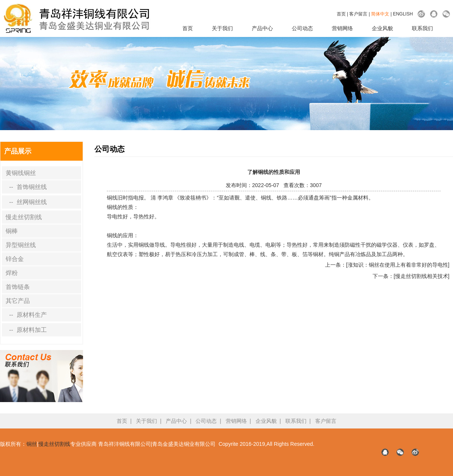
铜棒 (12, 231)
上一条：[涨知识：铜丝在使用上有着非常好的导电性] (387, 265)
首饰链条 (18, 287)
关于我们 (222, 28)
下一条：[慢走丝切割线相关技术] (411, 276)
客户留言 (358, 14)
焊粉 (12, 273)
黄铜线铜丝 (21, 173)
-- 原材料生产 (26, 315)
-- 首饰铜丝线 (26, 187)
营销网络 (342, 28)
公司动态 (302, 28)
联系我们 (422, 28)
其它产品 (18, 301)
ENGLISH (403, 14)
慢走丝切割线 (24, 217)
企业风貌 (382, 28)
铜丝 (32, 444)
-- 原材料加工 (26, 330)
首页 (341, 14)
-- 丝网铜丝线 (26, 202)
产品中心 (262, 28)
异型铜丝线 (21, 245)
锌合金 (15, 259)
